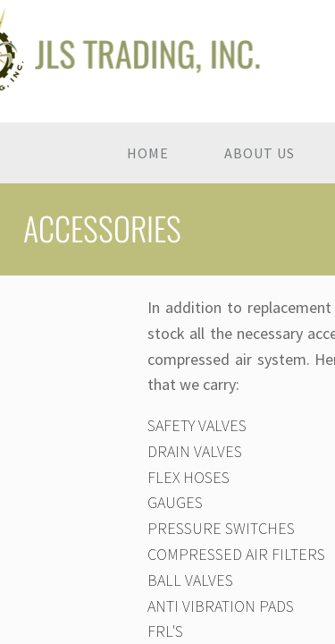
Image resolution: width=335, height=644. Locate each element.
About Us (260, 153)
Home (148, 153)
